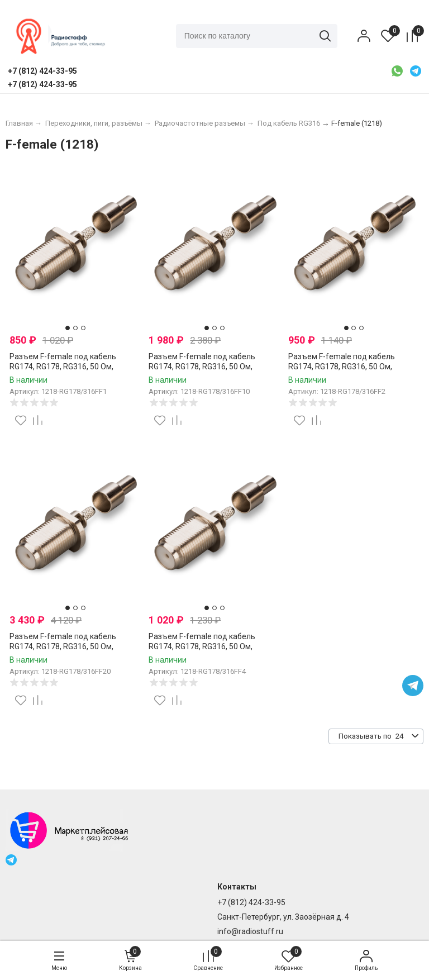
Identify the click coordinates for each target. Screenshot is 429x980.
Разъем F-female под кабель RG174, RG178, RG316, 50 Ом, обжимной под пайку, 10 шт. (202, 367)
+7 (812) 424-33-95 (251, 902)
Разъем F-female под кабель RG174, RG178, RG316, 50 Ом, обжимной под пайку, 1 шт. (63, 367)
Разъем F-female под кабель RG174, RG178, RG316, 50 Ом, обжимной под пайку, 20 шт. (63, 646)
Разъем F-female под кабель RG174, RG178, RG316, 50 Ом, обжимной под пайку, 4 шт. (202, 646)
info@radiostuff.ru (250, 931)
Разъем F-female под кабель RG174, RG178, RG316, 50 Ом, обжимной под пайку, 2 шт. (342, 367)
